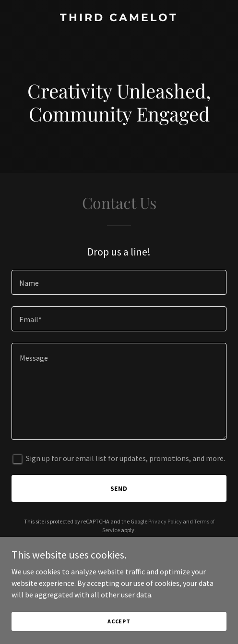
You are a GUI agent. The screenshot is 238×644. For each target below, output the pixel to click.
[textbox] (119, 282)
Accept (119, 621)
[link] (119, 18)
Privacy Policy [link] (165, 521)
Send (119, 488)
